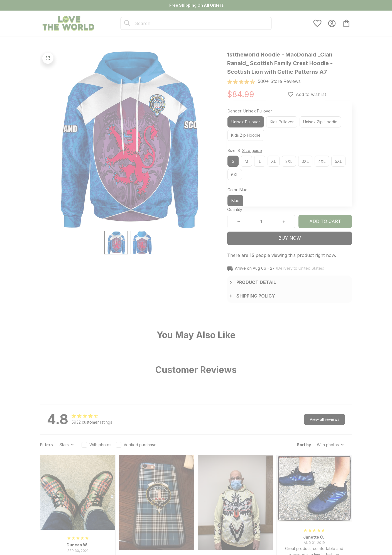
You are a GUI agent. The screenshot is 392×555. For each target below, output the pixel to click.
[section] (279, 81)
